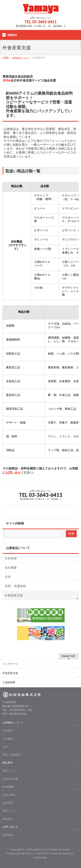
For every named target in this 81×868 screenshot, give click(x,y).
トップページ (10, 664)
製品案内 (8, 763)
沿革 (8, 577)
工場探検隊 (9, 682)
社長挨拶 (11, 558)
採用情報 (8, 835)
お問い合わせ (10, 827)
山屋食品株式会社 (35, 849)
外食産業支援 (14, 595)
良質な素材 (9, 795)
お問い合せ (13, 472)
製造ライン (9, 811)
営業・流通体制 (15, 586)
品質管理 (8, 803)
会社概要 (11, 568)
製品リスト (9, 771)
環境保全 (8, 819)
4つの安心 (8, 787)
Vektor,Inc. (68, 853)
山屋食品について (18, 548)
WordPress (28, 853)
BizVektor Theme (48, 853)
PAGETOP (69, 656)
